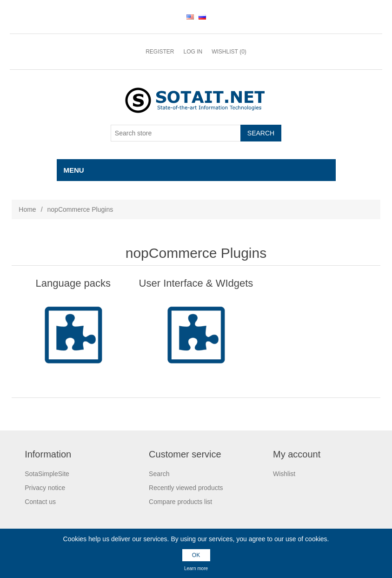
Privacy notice (45, 488)
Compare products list (180, 502)
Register (160, 52)
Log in (193, 52)
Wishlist (284, 474)
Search (159, 474)
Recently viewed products (186, 488)
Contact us (40, 502)
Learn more (196, 568)
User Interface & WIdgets (196, 283)
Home (27, 209)
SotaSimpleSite (47, 474)
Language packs (73, 283)
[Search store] (176, 133)
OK (196, 555)
